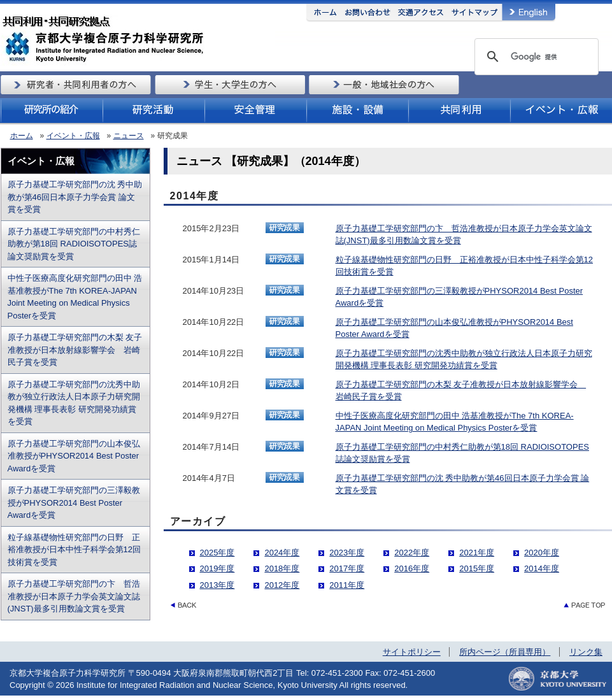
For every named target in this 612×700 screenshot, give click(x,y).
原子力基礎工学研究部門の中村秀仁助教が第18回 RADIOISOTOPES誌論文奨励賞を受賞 (74, 244)
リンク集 (586, 652)
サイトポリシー (412, 652)
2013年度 (217, 585)
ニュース (129, 136)
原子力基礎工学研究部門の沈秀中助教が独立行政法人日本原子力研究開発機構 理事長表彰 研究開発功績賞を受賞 (74, 403)
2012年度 (282, 585)
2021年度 (477, 553)
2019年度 (217, 568)
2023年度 (347, 553)
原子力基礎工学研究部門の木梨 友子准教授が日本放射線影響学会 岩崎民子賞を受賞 (75, 350)
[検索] (535, 57)
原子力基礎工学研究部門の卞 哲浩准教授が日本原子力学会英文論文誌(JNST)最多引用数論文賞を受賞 (74, 596)
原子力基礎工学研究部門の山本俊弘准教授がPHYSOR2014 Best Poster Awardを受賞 (74, 456)
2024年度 (282, 553)
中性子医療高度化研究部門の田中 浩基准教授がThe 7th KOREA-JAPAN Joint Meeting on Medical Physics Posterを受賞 (75, 297)
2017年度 (347, 568)
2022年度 (412, 553)
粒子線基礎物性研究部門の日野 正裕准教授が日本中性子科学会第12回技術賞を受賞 (74, 550)
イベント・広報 (73, 136)
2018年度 (282, 568)
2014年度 (542, 568)
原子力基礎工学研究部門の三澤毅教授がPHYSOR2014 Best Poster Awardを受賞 (74, 503)
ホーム (22, 136)
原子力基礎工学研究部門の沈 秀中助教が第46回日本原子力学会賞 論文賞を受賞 (75, 197)
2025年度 (217, 553)
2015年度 (477, 568)
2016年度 (412, 568)
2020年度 (542, 553)
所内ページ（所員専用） (505, 652)
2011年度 (347, 585)
